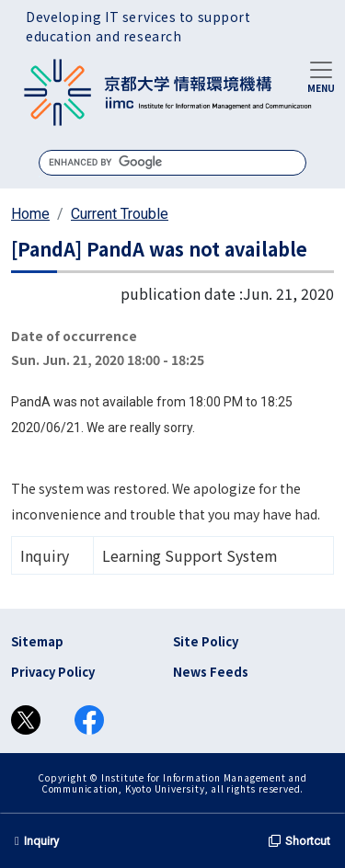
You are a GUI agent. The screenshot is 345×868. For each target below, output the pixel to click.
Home (30, 214)
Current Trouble (120, 214)
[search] (172, 162)
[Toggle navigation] (321, 75)
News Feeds (211, 672)
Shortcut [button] (299, 841)
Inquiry (37, 841)
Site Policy (206, 641)
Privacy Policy (53, 672)
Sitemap (37, 641)
